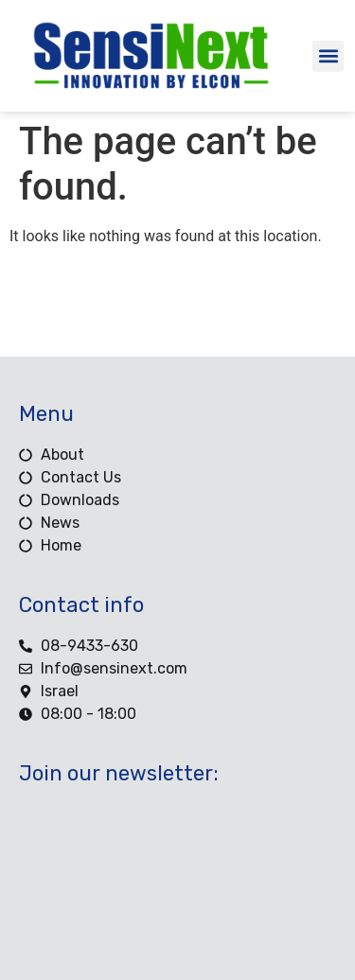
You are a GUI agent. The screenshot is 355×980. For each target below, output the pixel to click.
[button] (328, 56)
